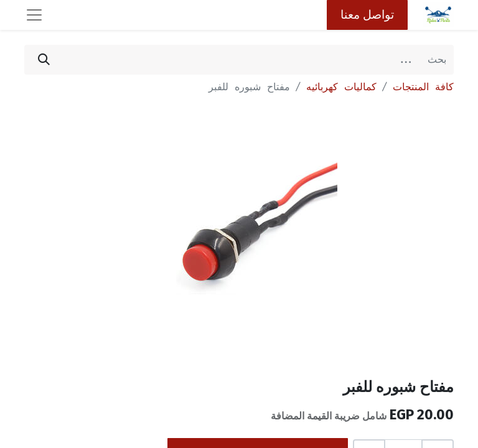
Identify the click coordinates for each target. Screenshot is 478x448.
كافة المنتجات (423, 87)
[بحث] (44, 60)
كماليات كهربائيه (341, 87)
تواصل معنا (367, 15)
